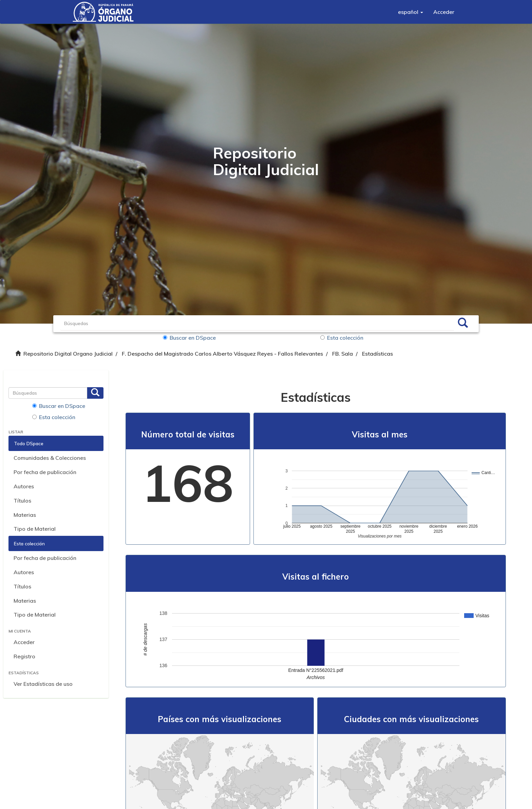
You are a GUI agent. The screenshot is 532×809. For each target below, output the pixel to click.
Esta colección (342, 338)
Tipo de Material (35, 529)
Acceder (24, 642)
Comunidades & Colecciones (50, 458)
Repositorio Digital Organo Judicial (68, 354)
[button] (411, 12)
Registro (24, 656)
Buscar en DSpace (189, 338)
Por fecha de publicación (45, 472)
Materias (25, 515)
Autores (24, 486)
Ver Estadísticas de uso (43, 684)
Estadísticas (377, 354)
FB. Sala (343, 354)
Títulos (22, 501)
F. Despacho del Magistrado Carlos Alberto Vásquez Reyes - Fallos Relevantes (222, 354)
